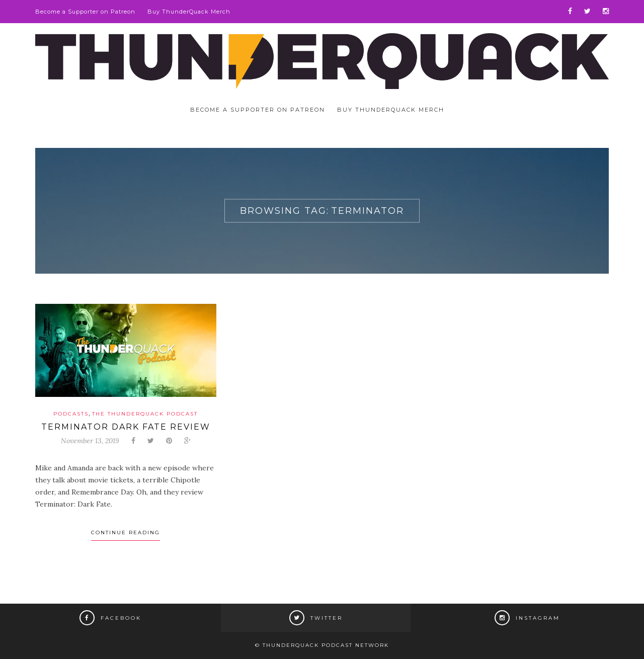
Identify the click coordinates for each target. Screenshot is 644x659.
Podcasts (71, 414)
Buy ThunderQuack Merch (189, 12)
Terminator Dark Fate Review (126, 427)
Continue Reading (126, 532)
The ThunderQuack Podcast (145, 414)
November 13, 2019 (90, 441)
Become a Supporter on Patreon (85, 12)
